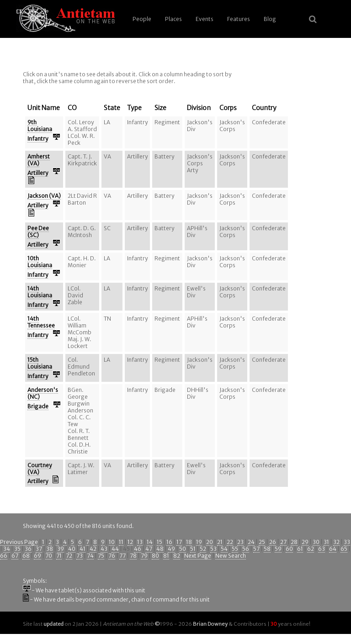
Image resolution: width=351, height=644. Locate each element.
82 (177, 556)
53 (213, 549)
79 (144, 556)
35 (17, 549)
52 (203, 549)
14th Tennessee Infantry (41, 327)
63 (322, 549)
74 (90, 556)
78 (133, 556)
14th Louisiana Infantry (40, 297)
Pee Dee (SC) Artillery (38, 236)
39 (61, 549)
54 (224, 549)
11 (121, 542)
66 (4, 556)
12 (130, 542)
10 (112, 542)
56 (246, 549)
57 (256, 549)
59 (278, 549)
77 (122, 556)
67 (15, 556)
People (142, 19)
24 (251, 542)
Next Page (198, 556)
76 (112, 556)
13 (140, 542)
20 (210, 542)
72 (69, 556)
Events (205, 19)
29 (305, 542)
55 (235, 549)
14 (150, 542)
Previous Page (19, 542)
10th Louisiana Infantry (40, 267)
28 (294, 542)
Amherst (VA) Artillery (39, 165)
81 (166, 556)
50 (183, 549)
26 (273, 542)
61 (300, 549)
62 (311, 549)
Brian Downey (210, 624)
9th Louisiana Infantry (40, 130)
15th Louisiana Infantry (40, 368)
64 (333, 549)
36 (28, 549)
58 (267, 549)
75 (101, 556)
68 (26, 556)
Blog (270, 19)
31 (326, 542)
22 (230, 542)
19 (199, 542)
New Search (231, 556)
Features (239, 19)
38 (50, 549)
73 (80, 556)
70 (49, 556)
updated (53, 624)
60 (289, 549)
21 (220, 542)
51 (193, 549)
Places (173, 19)
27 (283, 542)
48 (160, 549)
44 (115, 549)
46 (138, 549)
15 (160, 542)
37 (39, 549)
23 (240, 542)
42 (93, 549)
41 (82, 549)
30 (316, 542)
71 (59, 556)
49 (171, 549)
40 (72, 549)
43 (104, 549)
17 (179, 542)
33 (347, 542)
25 (262, 542)
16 (169, 542)
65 (344, 549)
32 (336, 542)
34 (7, 549)
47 (149, 549)
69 (37, 556)
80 (155, 556)
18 (189, 542)
